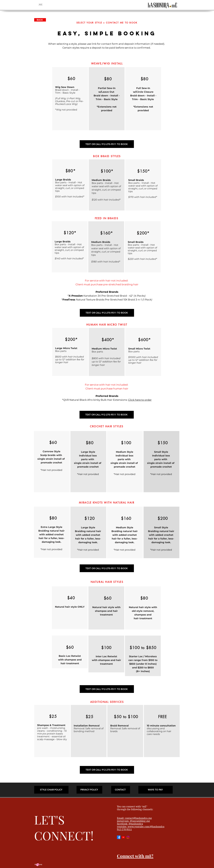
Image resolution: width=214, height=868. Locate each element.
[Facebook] (119, 837)
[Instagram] (128, 837)
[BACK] (40, 20)
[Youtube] (123, 837)
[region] (70, 99)
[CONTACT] (121, 790)
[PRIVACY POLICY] (89, 790)
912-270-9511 (124, 829)
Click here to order (140, 400)
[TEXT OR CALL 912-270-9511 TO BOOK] (107, 144)
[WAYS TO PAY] (156, 790)
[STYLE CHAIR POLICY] (51, 790)
